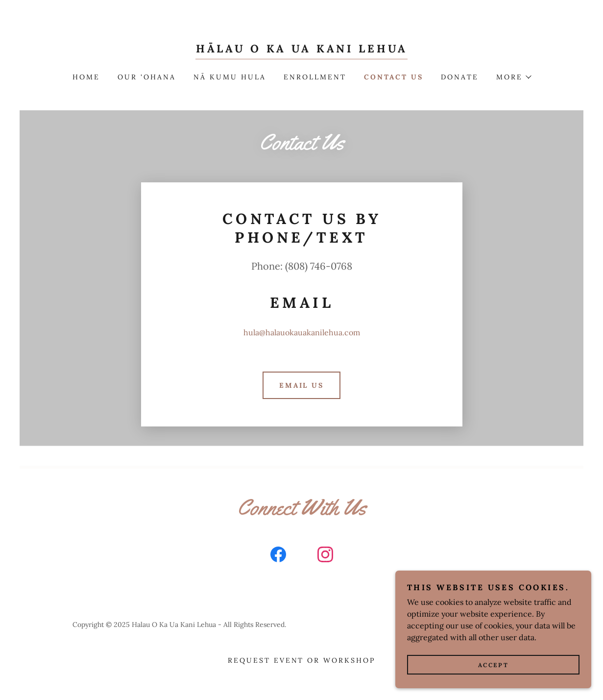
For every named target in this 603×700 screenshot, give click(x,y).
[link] (301, 50)
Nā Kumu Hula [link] (230, 77)
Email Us (302, 385)
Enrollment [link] (315, 77)
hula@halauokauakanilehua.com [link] (302, 332)
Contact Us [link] (394, 77)
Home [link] (86, 77)
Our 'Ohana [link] (147, 77)
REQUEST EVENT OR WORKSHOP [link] (302, 660)
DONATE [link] (460, 77)
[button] (513, 77)
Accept (493, 665)
